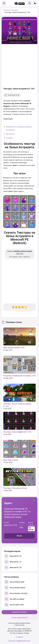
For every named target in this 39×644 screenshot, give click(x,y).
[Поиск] (30, 3)
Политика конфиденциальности (19, 641)
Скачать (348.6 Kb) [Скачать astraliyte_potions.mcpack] (19, 254)
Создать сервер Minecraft (19, 618)
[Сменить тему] (35, 3)
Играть (19, 536)
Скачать (9, 138)
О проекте (20, 637)
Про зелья (10, 134)
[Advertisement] (19, 66)
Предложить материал (20, 612)
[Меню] (4, 3)
